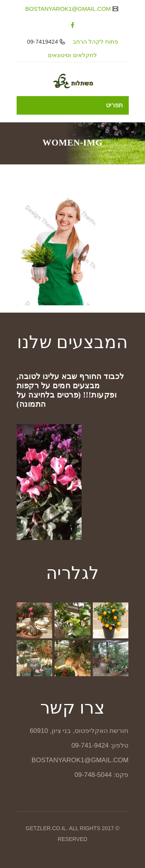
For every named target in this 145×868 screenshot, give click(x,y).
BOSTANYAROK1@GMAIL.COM (69, 9)
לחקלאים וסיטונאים (72, 55)
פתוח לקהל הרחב (95, 41)
